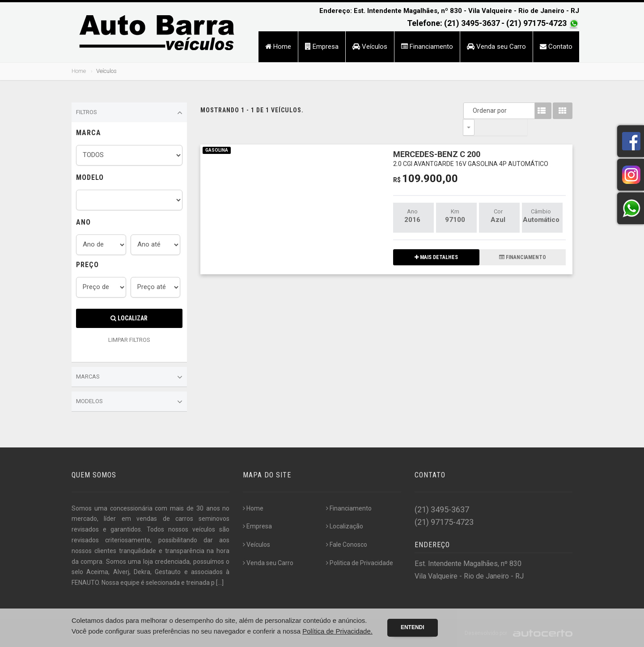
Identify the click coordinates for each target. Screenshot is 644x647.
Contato (556, 47)
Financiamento (427, 47)
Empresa (322, 47)
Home (278, 47)
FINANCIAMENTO (523, 241)
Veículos (370, 47)
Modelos (129, 402)
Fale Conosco (347, 545)
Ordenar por (471, 111)
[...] (220, 583)
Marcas (129, 377)
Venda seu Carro (496, 47)
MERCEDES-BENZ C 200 (471, 142)
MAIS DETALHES (436, 241)
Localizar (129, 318)
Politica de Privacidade (360, 563)
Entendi (413, 627)
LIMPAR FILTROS (129, 340)
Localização (345, 526)
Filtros (129, 113)
